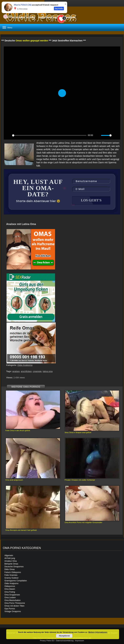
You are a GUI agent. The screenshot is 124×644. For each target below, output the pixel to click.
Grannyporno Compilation (16, 581)
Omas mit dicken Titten (14, 606)
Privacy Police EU (47, 641)
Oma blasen (10, 589)
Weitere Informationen (98, 632)
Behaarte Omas (11, 564)
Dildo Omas (10, 569)
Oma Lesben (10, 598)
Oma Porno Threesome (15, 603)
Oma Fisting (10, 592)
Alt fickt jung (10, 558)
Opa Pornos (10, 609)
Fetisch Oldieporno (13, 572)
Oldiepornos (10, 586)
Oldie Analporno (25, 365)
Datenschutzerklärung (65, 641)
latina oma (48, 371)
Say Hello (59, 8)
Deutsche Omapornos (14, 567)
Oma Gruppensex (12, 595)
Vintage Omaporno (13, 611)
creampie (37, 371)
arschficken (26, 371)
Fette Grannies (11, 575)
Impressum (79, 641)
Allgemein (9, 555)
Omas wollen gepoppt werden (32, 41)
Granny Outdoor (11, 578)
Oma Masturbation (13, 600)
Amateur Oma (11, 561)
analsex (16, 371)
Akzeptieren (64, 636)
